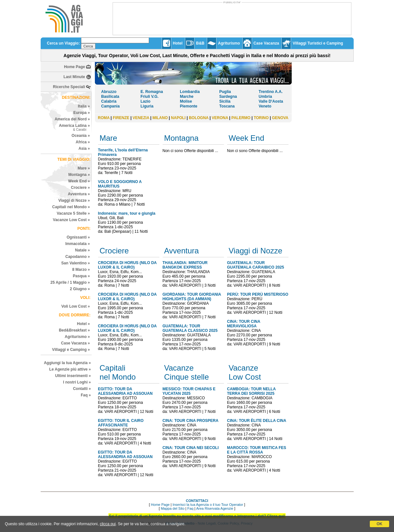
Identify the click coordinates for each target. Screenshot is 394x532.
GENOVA (280, 118)
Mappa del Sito (172, 508)
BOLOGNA (199, 118)
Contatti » (82, 389)
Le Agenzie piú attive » (70, 369)
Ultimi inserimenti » (73, 376)
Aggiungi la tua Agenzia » (67, 363)
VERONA (220, 118)
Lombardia (190, 92)
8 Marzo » (81, 270)
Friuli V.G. (150, 97)
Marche (187, 97)
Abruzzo (109, 92)
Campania (111, 106)
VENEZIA (141, 118)
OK (379, 524)
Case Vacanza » (75, 343)
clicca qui (108, 524)
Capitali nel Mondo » (71, 207)
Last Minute (74, 77)
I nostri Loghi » (77, 382)
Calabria (109, 101)
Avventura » (79, 194)
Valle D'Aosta (271, 101)
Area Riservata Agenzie (215, 508)
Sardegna (228, 97)
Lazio (146, 101)
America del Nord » (72, 119)
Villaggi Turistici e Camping (318, 43)
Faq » (86, 395)
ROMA (104, 118)
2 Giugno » (80, 289)
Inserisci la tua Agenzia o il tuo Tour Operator (208, 505)
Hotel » (83, 324)
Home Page (74, 67)
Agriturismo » (77, 337)
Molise (186, 101)
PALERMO (241, 118)
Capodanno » (77, 257)
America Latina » (74, 127)
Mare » (84, 168)
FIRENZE (121, 118)
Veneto (265, 106)
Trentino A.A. (271, 92)
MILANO (160, 118)
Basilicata (110, 97)
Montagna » (79, 175)
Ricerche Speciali (69, 87)
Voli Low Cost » (76, 306)
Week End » (79, 181)
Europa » (81, 113)
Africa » (83, 142)
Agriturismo (229, 43)
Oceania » (81, 136)
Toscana (227, 106)
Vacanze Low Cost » (71, 220)
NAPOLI (178, 118)
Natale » (82, 250)
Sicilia (225, 101)
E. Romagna (152, 92)
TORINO (261, 118)
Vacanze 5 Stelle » (73, 213)
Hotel (178, 43)
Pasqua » (81, 276)
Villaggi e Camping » (71, 350)
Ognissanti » (78, 237)
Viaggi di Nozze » (74, 200)
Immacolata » (77, 244)
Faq (191, 508)
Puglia (225, 92)
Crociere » (81, 188)
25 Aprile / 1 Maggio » (70, 282)
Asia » (84, 148)
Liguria (147, 106)
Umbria (265, 97)
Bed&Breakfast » (74, 330)
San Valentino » (76, 263)
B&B (200, 43)
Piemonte (189, 106)
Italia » (84, 106)
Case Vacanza (266, 43)
